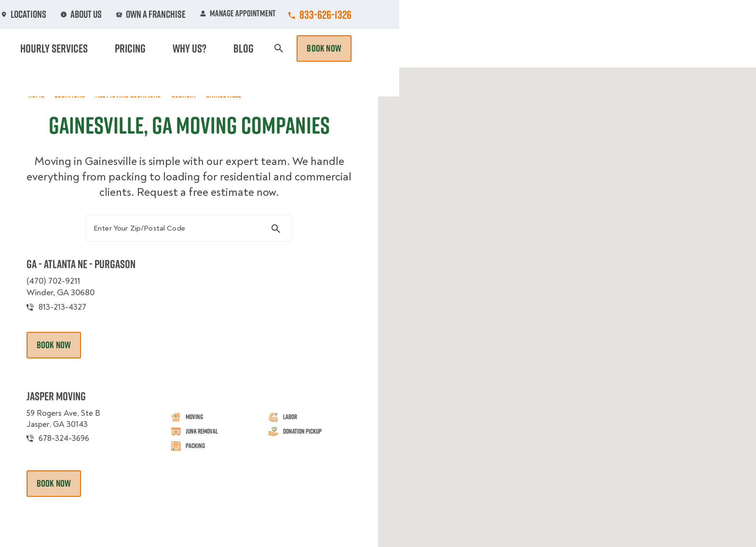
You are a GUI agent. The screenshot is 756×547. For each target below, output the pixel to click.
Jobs (253, 14)
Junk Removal (303, 48)
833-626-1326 (682, 14)
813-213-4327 (74, 314)
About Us (447, 14)
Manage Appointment (595, 14)
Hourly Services (461, 48)
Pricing (523, 48)
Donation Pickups (379, 48)
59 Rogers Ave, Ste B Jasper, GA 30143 (75, 427)
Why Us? (568, 48)
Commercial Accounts (319, 14)
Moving (247, 48)
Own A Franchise (512, 14)
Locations (394, 14)
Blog (607, 48)
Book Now (681, 48)
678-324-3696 (76, 447)
